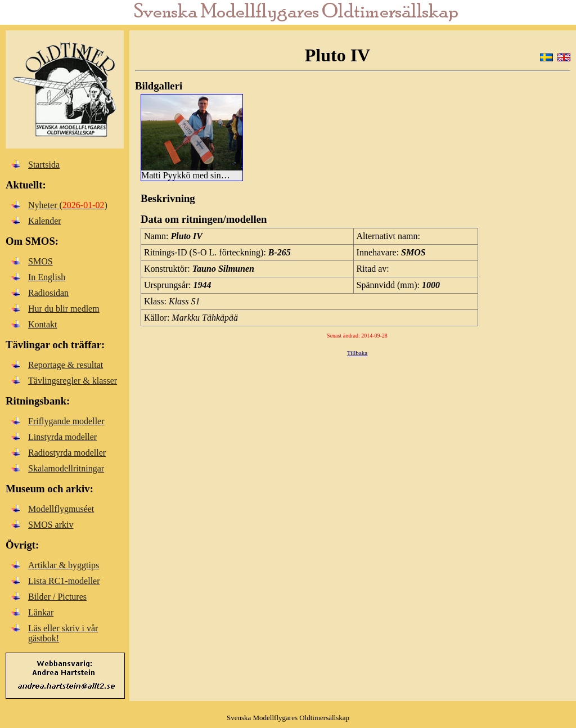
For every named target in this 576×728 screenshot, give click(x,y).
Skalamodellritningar (66, 468)
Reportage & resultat (66, 365)
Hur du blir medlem (64, 309)
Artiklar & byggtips (64, 565)
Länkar (41, 612)
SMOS (40, 261)
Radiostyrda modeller (67, 453)
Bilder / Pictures (57, 597)
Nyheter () (68, 205)
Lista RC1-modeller (64, 581)
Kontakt (43, 324)
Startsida (44, 165)
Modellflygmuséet (61, 509)
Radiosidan (48, 293)
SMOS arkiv (51, 525)
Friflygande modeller (66, 421)
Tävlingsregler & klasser (73, 381)
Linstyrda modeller (62, 437)
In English (47, 277)
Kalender (45, 221)
